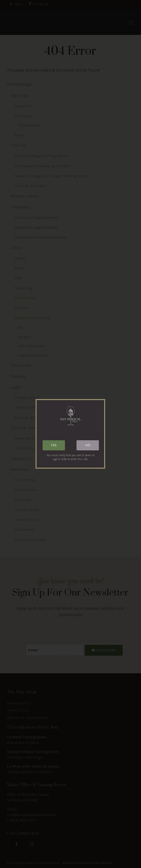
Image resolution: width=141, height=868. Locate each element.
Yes (54, 445)
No (88, 445)
